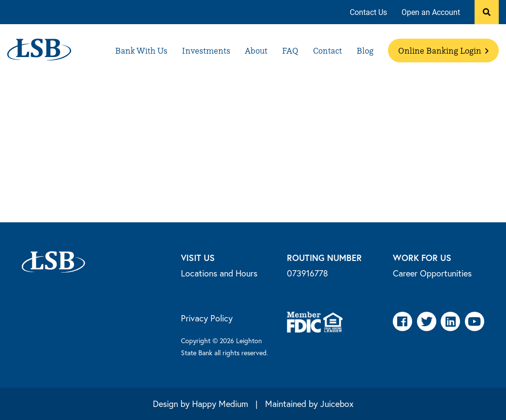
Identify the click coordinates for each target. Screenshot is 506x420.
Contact (327, 51)
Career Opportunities (432, 273)
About (256, 51)
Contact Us (368, 12)
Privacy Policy (207, 318)
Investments (206, 51)
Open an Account (431, 12)
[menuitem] (368, 12)
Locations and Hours (219, 273)
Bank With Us (141, 51)
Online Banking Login (443, 51)
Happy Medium (220, 404)
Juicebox (337, 404)
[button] (487, 12)
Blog (365, 51)
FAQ (290, 51)
